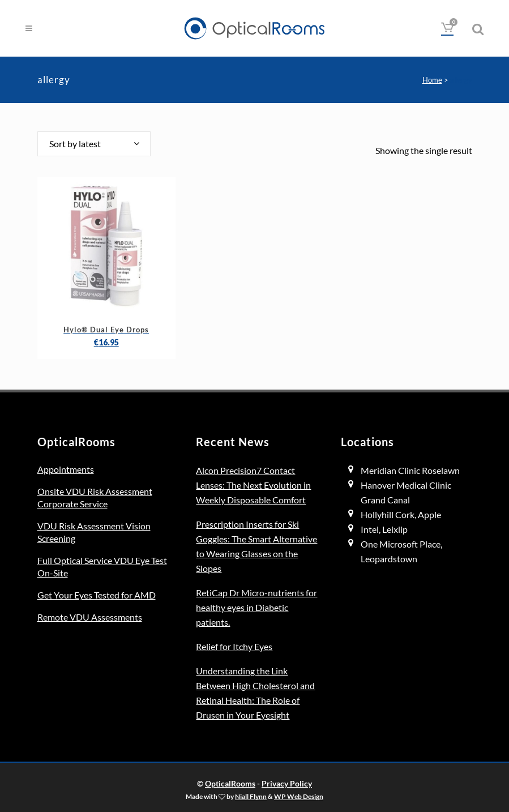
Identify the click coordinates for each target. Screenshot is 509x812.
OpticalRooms (230, 783)
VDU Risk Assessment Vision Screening (94, 532)
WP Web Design (299, 796)
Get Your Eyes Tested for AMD (97, 595)
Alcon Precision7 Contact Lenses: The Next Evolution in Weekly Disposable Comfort (253, 485)
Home (432, 80)
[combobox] (94, 144)
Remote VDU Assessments (90, 617)
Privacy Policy (287, 783)
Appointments (66, 469)
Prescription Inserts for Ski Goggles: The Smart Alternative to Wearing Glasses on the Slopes (256, 546)
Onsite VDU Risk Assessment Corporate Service (95, 497)
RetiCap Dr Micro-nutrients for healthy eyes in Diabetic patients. (256, 607)
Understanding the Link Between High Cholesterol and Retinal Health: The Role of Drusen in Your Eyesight (255, 693)
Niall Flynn (251, 796)
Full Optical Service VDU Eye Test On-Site (102, 567)
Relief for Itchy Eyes (234, 646)
